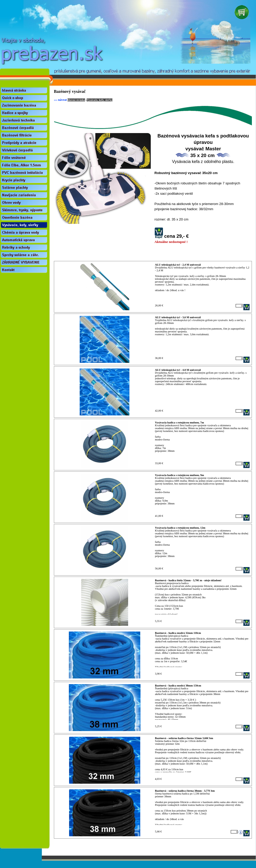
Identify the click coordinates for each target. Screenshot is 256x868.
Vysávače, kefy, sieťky (100, 100)
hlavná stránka (76, 100)
